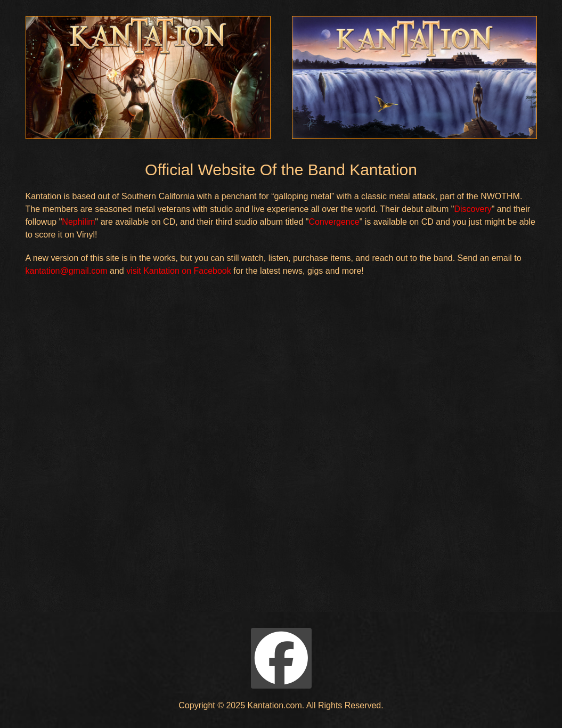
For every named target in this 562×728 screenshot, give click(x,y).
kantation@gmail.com (67, 271)
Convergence (334, 222)
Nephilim (78, 222)
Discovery (473, 209)
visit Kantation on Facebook (179, 271)
